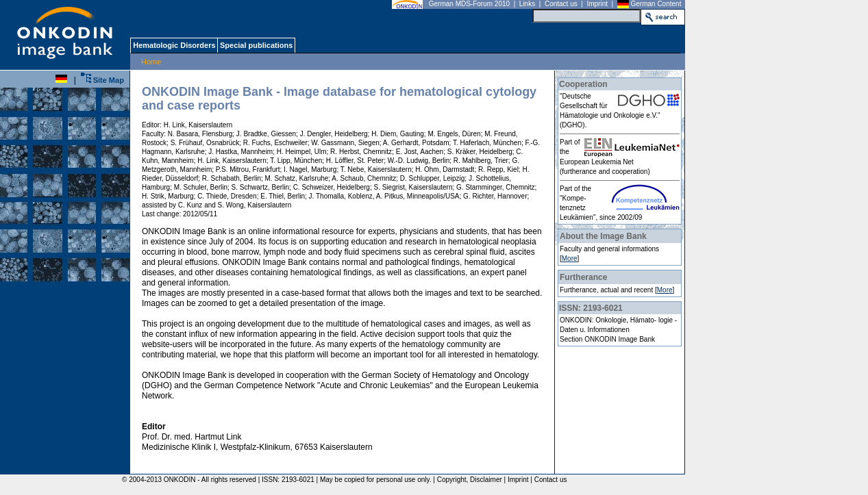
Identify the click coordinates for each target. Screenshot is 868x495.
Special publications (256, 45)
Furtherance (583, 277)
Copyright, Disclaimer (470, 480)
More (570, 258)
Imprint (597, 4)
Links (527, 4)
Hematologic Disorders (174, 45)
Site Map (102, 80)
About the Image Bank (603, 236)
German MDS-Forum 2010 (469, 4)
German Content (656, 4)
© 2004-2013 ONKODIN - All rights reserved (187, 480)
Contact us (561, 4)
